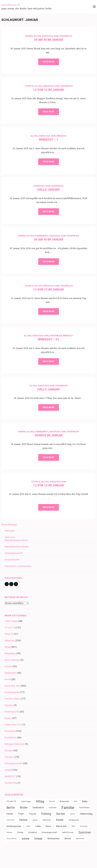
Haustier (9, 705)
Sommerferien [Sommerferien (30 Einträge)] (12, 839)
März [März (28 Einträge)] (73, 826)
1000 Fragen (11, 621)
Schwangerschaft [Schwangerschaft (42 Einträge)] (49, 832)
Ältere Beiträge (9, 525)
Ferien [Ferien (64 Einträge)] (10, 814)
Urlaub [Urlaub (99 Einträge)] (38, 839)
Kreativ (8, 718)
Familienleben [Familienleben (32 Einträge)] (84, 808)
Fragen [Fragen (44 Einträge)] (21, 814)
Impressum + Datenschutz (18, 566)
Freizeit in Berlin (13, 699)
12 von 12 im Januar (48, 90)
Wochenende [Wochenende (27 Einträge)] (80, 839)
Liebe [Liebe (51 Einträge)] (38, 826)
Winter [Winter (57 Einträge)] (68, 839)
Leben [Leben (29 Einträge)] (28, 826)
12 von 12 (29, 86)
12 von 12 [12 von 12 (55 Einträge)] (11, 801)
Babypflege (10, 653)
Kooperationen (12, 560)
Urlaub (8, 770)
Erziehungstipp (12, 692)
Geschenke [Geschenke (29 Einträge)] (10, 820)
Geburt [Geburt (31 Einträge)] (72, 814)
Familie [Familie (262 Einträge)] (68, 808)
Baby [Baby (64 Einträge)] (85, 801)
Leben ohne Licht (13, 725)
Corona (8, 666)
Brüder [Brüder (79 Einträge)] (24, 808)
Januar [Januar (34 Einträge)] (35, 820)
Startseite (10, 531)
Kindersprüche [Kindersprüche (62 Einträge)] (14, 826)
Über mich (10, 537)
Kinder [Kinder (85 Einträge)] (60, 820)
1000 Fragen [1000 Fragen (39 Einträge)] (26, 801)
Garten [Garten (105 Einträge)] (61, 814)
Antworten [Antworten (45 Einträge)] (64, 801)
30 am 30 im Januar (49, 40)
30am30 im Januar (49, 435)
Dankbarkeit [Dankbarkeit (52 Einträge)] (38, 808)
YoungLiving (11, 783)
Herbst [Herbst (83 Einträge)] (23, 820)
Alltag (37, 36)
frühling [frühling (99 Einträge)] (46, 814)
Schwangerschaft (14, 553)
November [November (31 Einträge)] (84, 826)
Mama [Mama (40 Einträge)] (48, 826)
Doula (7, 679)
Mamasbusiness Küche (16, 540)
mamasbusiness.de (11, 5)
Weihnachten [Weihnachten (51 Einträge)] (53, 839)
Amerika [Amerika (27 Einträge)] (52, 801)
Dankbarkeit (42, 236)
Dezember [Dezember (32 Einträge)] (53, 808)
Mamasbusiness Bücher (17, 547)
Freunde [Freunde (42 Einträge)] (33, 814)
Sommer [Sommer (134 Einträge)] (85, 832)
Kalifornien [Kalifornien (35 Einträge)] (47, 820)
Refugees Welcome (15, 744)
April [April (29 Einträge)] (76, 801)
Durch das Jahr (50, 36)
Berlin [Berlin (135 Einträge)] (11, 808)
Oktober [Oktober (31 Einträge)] (9, 832)
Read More (49, 62)
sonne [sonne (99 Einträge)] (25, 839)
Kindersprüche (12, 712)
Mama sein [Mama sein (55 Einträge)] (61, 826)
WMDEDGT (61, 136)
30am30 (29, 36)
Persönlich (66, 36)
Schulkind (9, 757)
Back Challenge (12, 660)
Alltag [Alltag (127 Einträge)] (40, 801)
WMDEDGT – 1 (48, 140)
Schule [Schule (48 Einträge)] (20, 832)
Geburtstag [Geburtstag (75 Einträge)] (86, 814)
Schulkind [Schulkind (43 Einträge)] (32, 832)
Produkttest (11, 738)
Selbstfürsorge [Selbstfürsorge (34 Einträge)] (68, 832)
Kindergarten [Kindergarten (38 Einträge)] (74, 820)
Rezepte (9, 750)
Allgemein (10, 640)
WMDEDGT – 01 (49, 339)
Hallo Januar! (49, 190)
